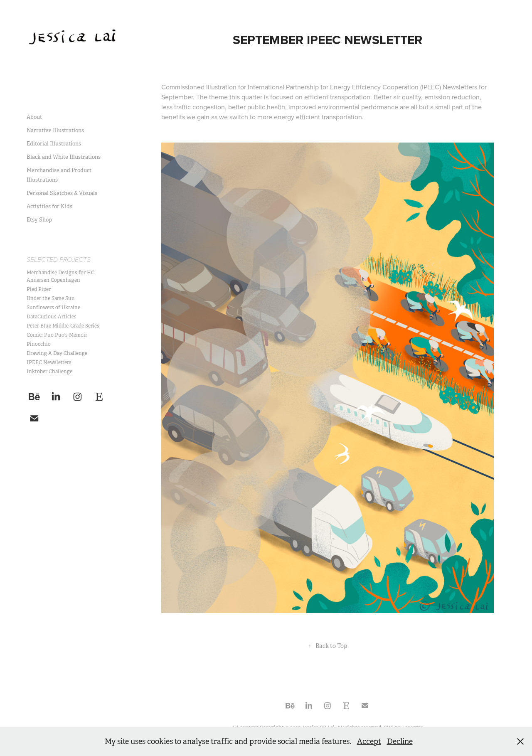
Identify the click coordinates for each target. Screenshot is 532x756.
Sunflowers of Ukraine (53, 308)
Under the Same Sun (51, 298)
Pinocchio (39, 344)
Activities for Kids (49, 206)
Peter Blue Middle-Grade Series (63, 326)
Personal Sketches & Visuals (62, 193)
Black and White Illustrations (64, 157)
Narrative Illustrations (55, 130)
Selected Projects (59, 260)
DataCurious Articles (52, 317)
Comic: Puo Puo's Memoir (57, 335)
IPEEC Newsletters (49, 362)
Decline (400, 741)
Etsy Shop (39, 220)
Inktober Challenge (49, 372)
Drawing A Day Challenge (57, 353)
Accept (369, 741)
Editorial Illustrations (54, 144)
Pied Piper (39, 289)
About (34, 117)
